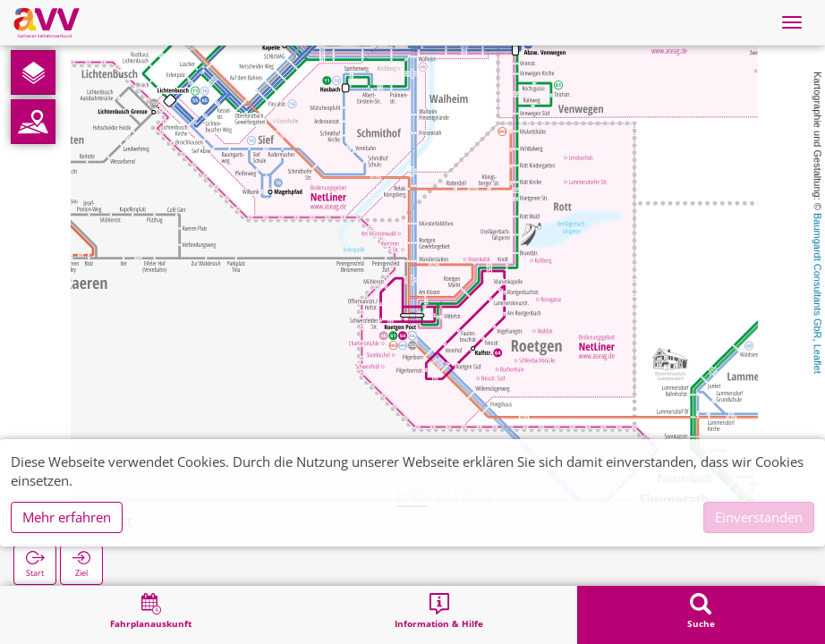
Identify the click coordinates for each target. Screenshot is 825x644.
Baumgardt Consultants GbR (818, 276)
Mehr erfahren (67, 517)
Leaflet (818, 359)
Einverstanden (759, 517)
